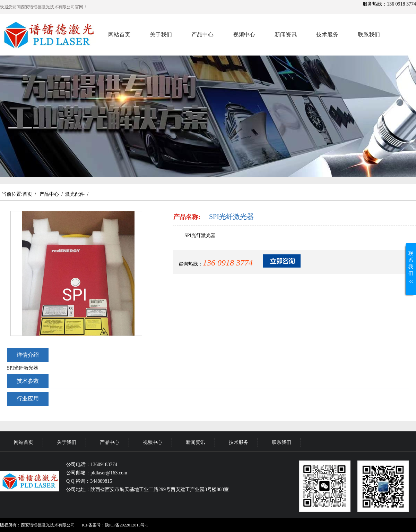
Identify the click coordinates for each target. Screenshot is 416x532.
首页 (27, 194)
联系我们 (369, 35)
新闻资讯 (286, 35)
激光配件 (75, 194)
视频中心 (244, 35)
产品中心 (202, 35)
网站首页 (119, 35)
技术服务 (327, 35)
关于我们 (161, 35)
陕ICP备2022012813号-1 (127, 525)
